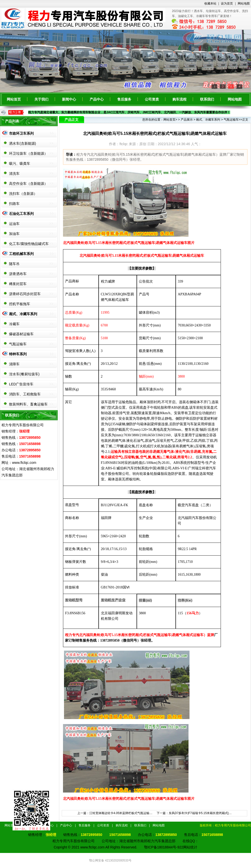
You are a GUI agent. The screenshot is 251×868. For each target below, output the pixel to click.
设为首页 (227, 4)
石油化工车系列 (21, 214)
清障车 (14, 364)
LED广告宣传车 (21, 384)
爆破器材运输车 (21, 334)
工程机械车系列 (21, 254)
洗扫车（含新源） (23, 194)
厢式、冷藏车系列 (23, 314)
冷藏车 (14, 324)
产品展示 (187, 120)
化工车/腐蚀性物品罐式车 (29, 244)
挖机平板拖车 (20, 304)
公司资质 (152, 99)
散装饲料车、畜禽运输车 (28, 404)
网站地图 (244, 4)
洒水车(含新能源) (22, 143)
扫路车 (14, 204)
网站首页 (14, 99)
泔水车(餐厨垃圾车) (24, 374)
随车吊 (14, 264)
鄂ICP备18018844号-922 (164, 847)
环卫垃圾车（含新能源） (28, 153)
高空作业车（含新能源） (28, 184)
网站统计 (190, 847)
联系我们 (207, 99)
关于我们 (41, 99)
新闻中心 (69, 99)
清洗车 (14, 173)
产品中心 (97, 99)
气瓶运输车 (18, 344)
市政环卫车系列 (21, 133)
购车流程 (179, 99)
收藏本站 (210, 4)
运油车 (14, 224)
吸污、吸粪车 (20, 163)
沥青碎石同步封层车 (25, 294)
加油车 (14, 234)
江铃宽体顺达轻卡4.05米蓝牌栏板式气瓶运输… (121, 813)
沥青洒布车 (18, 274)
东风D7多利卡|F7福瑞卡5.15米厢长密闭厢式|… (200, 813)
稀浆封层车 (18, 284)
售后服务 (124, 99)
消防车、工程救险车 (25, 394)
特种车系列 (18, 354)
